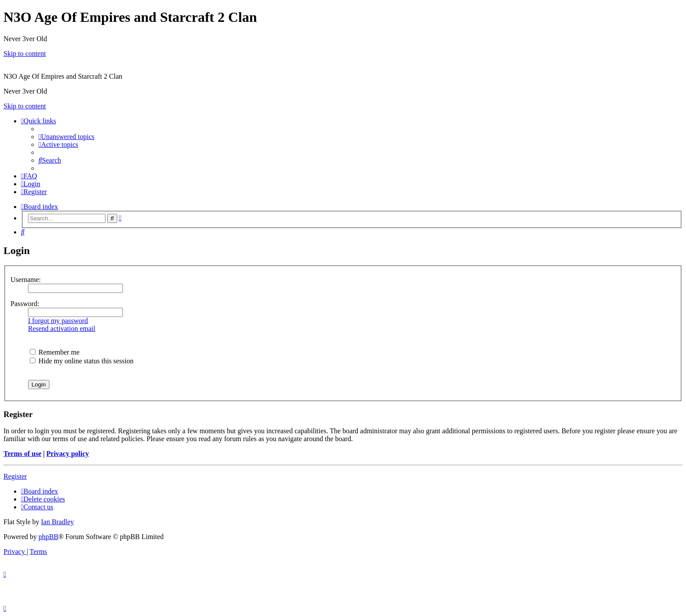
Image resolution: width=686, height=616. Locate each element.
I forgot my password (58, 321)
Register (15, 476)
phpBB (48, 537)
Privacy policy (68, 454)
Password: (25, 304)
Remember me (55, 352)
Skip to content (25, 54)
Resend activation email (62, 329)
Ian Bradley (58, 522)
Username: (26, 280)
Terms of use (23, 454)
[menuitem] (66, 137)
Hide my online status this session (82, 361)
